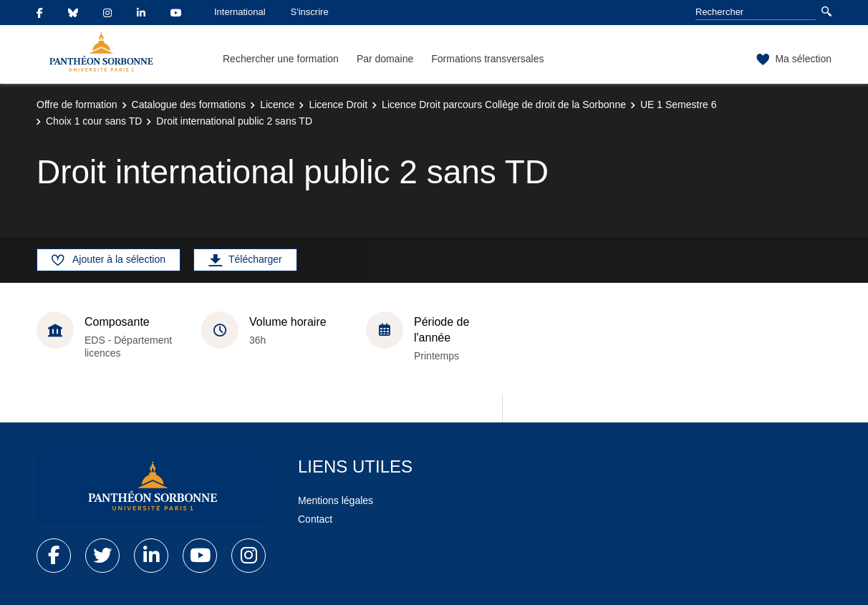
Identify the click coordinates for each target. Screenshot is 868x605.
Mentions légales (336, 500)
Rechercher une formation (281, 59)
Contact (315, 519)
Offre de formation (77, 105)
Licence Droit (338, 105)
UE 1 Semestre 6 (679, 105)
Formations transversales (487, 59)
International (240, 12)
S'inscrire (310, 12)
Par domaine (385, 59)
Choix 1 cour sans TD (94, 121)
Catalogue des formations (189, 105)
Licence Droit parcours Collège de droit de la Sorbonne (504, 105)
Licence (277, 105)
